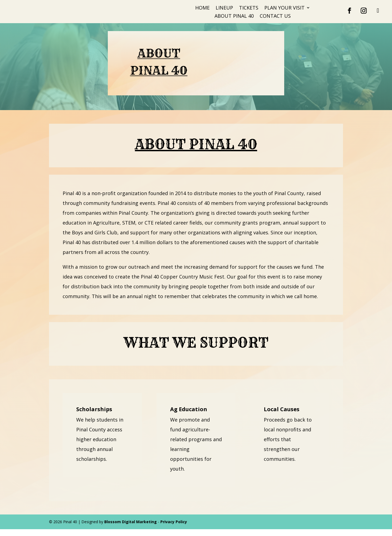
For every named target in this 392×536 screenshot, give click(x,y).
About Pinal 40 (234, 16)
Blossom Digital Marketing (131, 529)
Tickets (249, 8)
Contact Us (275, 16)
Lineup (224, 8)
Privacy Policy (174, 529)
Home (202, 8)
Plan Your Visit (284, 8)
